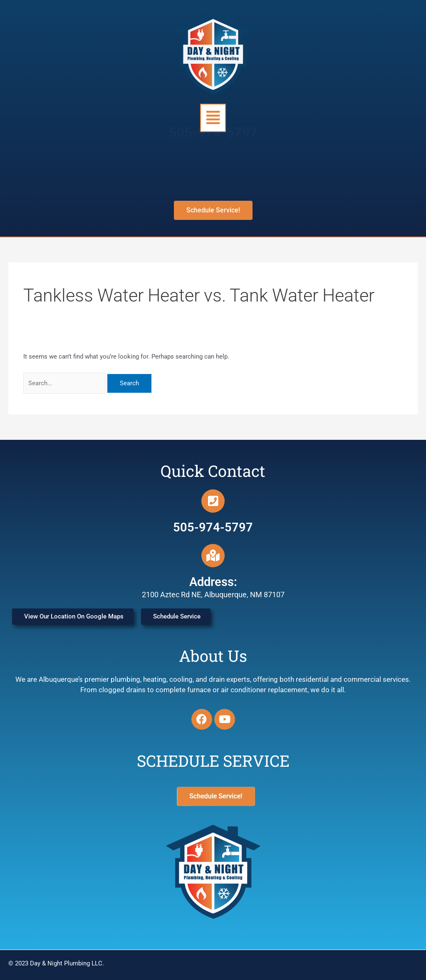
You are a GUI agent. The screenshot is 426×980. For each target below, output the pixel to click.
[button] (213, 118)
